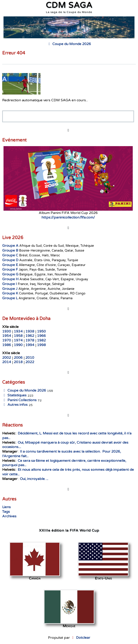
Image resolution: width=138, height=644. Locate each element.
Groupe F (10, 269)
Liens (6, 507)
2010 (30, 358)
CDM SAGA (69, 5)
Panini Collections (19, 400)
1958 (18, 336)
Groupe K (10, 293)
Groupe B (10, 250)
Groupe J (10, 289)
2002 (7, 358)
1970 (7, 340)
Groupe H (10, 279)
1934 (18, 331)
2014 (7, 362)
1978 (30, 340)
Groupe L (10, 298)
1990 (18, 345)
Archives (9, 516)
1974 (18, 340)
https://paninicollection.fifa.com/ (68, 217)
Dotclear (83, 638)
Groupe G (10, 274)
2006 (18, 358)
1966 (41, 336)
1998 (41, 345)
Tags (6, 512)
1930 (7, 331)
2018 (18, 362)
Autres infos (15, 405)
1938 (30, 331)
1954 (7, 336)
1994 (30, 345)
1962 (30, 336)
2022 (30, 362)
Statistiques (14, 395)
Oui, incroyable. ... (34, 479)
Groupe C (10, 255)
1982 (41, 340)
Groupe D (10, 260)
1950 (41, 331)
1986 (7, 345)
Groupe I (10, 284)
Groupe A (10, 246)
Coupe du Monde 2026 (69, 44)
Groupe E (10, 265)
